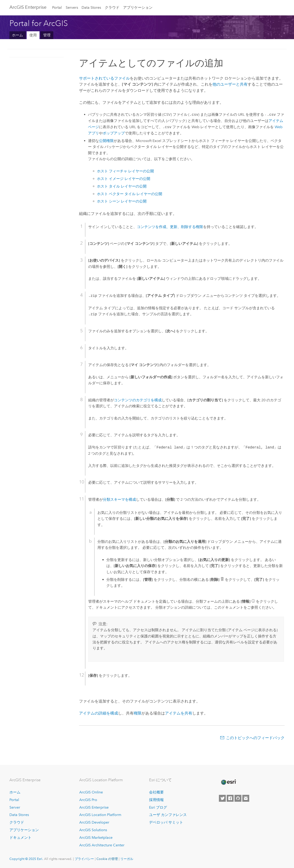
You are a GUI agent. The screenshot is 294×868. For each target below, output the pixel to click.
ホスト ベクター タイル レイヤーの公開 (130, 194)
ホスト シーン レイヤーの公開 (122, 201)
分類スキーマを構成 (119, 499)
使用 (33, 35)
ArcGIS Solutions (93, 830)
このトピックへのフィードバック (255, 738)
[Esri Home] (228, 782)
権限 (138, 713)
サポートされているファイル (104, 78)
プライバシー (84, 859)
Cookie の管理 (107, 859)
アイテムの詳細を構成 (99, 713)
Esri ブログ (158, 807)
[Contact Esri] (246, 798)
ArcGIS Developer (94, 822)
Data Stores (91, 7)
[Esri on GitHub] (238, 798)
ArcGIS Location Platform (100, 815)
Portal (57, 7)
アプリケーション (138, 7)
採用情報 (156, 800)
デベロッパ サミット (166, 822)
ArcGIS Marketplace (96, 838)
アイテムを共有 (179, 713)
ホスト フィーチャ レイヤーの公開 (125, 171)
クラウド (112, 7)
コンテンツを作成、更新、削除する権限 (170, 227)
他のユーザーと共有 (230, 84)
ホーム (17, 35)
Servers (72, 7)
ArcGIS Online (91, 792)
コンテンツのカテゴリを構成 (138, 400)
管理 (47, 35)
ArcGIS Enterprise (28, 7)
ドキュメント (20, 838)
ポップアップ (114, 133)
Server (15, 807)
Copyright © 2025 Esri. (26, 859)
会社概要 (156, 792)
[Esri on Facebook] (230, 798)
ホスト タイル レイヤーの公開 (122, 186)
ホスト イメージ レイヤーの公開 (124, 179)
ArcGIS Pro (88, 800)
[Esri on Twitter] (222, 798)
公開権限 (106, 141)
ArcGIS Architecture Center (102, 845)
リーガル (127, 859)
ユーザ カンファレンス (168, 815)
